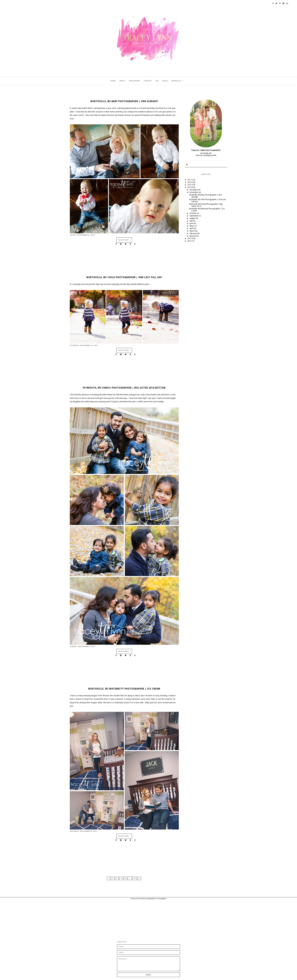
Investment (135, 81)
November (194, 192)
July (191, 221)
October (193, 213)
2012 (190, 241)
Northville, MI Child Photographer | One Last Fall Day (124, 277)
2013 (190, 239)
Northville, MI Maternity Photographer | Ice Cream (124, 689)
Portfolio (176, 81)
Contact (148, 81)
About (122, 81)
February (193, 233)
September (194, 216)
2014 (190, 187)
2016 (190, 182)
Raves (165, 81)
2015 (190, 185)
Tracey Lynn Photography (206, 150)
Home (113, 81)
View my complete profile (206, 155)
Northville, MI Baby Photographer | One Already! (124, 101)
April (192, 228)
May (192, 226)
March (192, 231)
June (192, 223)
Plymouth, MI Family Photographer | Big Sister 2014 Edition (124, 388)
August (193, 218)
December (194, 190)
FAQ (157, 81)
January (193, 236)
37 (135, 878)
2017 (190, 180)
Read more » (124, 240)
